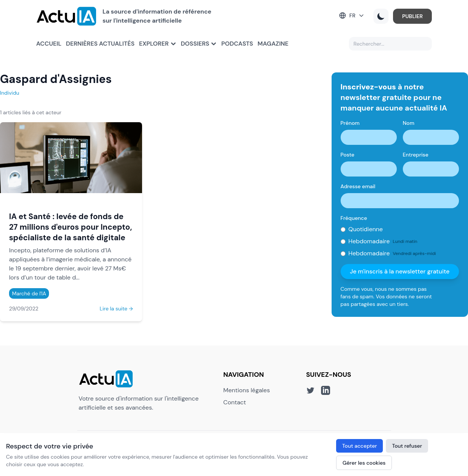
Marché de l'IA (29, 293)
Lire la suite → (116, 309)
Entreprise (416, 155)
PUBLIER (412, 16)
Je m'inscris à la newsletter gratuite (400, 271)
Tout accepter (359, 446)
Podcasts (237, 44)
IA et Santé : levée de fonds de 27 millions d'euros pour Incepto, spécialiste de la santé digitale (70, 227)
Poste (348, 155)
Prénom (350, 123)
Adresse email (358, 186)
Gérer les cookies (364, 463)
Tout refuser (407, 446)
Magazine (273, 44)
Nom (409, 123)
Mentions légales (247, 390)
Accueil (49, 44)
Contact (235, 402)
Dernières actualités (100, 44)
